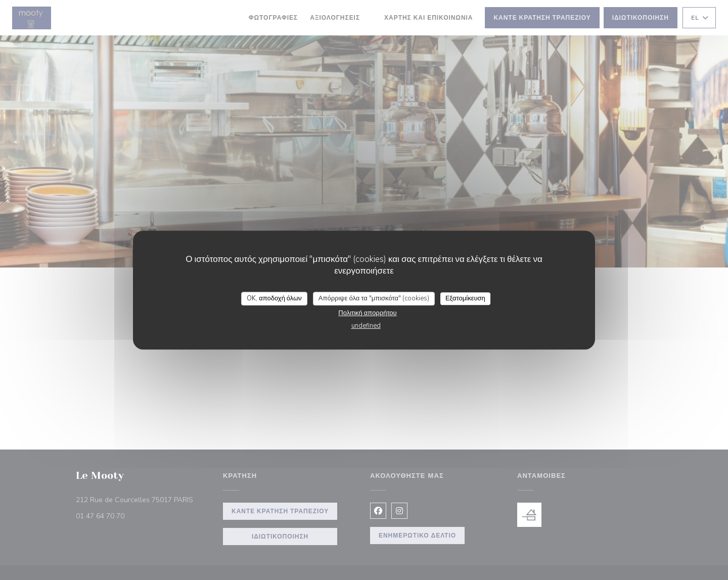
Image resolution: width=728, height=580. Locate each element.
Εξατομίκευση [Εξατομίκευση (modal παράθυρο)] (465, 298)
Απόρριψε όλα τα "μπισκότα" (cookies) (374, 298)
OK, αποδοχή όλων (274, 298)
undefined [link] (366, 326)
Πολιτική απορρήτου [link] (367, 313)
